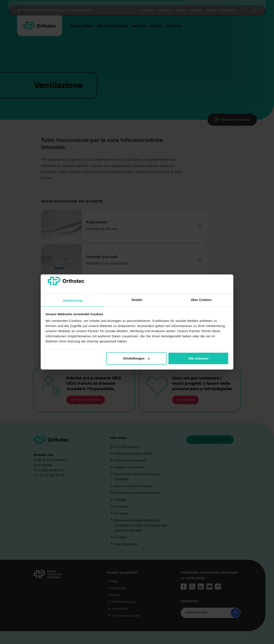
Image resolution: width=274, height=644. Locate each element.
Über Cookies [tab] (201, 300)
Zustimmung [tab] (73, 300)
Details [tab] (137, 300)
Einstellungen (136, 358)
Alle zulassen (198, 358)
